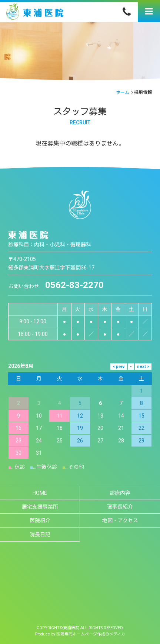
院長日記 (40, 535)
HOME (40, 493)
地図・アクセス (120, 520)
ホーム (123, 92)
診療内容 (120, 493)
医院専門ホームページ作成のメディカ (91, 634)
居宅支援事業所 (40, 507)
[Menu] (149, 11)
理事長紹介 (120, 507)
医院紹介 (40, 520)
